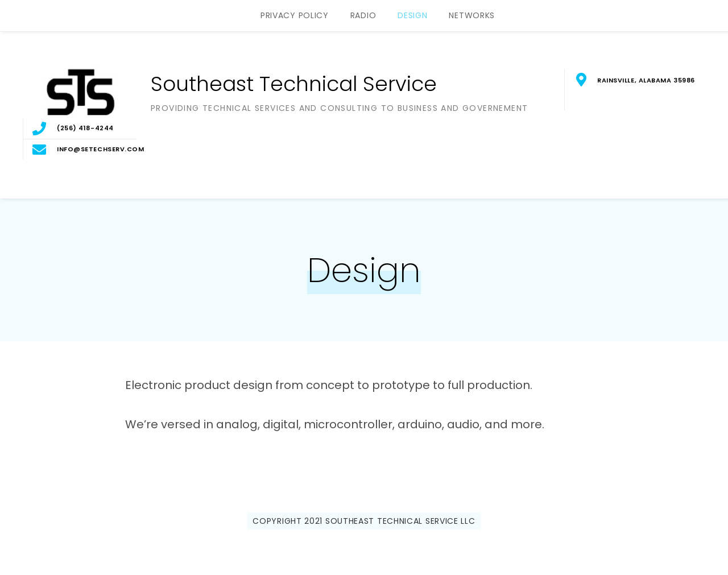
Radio (363, 15)
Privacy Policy (295, 15)
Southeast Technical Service (294, 84)
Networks (472, 15)
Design (412, 15)
